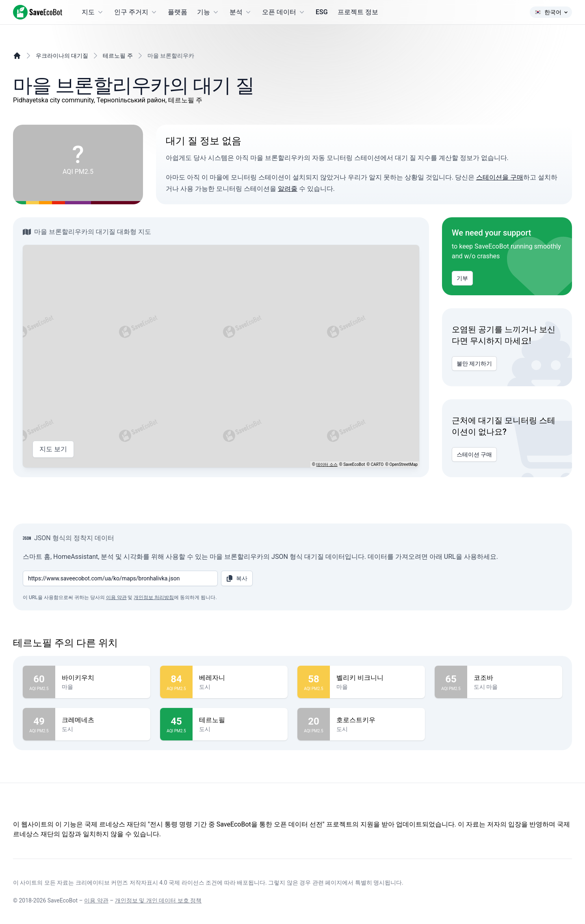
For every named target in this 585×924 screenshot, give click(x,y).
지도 (93, 12)
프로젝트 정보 (358, 12)
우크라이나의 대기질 (62, 56)
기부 (462, 278)
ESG (322, 12)
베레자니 (240, 678)
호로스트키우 (377, 720)
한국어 (551, 12)
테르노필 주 (118, 56)
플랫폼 (178, 12)
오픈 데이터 (284, 12)
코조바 (515, 678)
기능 (208, 12)
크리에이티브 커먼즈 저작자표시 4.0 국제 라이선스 (140, 883)
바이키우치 (103, 678)
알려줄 (288, 189)
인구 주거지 (136, 12)
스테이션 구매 (474, 454)
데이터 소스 (327, 464)
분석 (241, 12)
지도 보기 (53, 449)
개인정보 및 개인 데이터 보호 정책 (158, 900)
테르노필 (240, 720)
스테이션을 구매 (500, 177)
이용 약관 (116, 597)
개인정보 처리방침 (154, 597)
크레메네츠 (103, 720)
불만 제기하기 (474, 364)
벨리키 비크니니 (377, 678)
